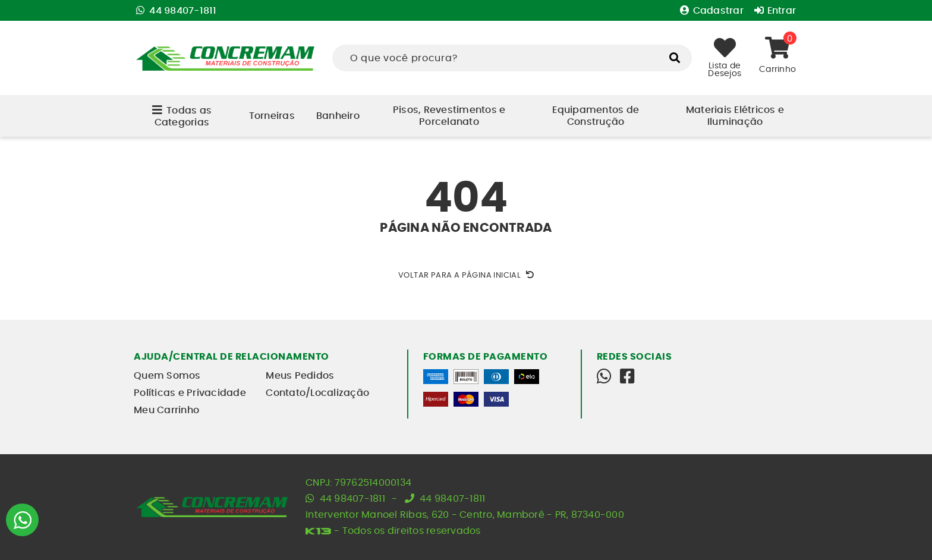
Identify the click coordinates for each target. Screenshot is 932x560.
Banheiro (338, 116)
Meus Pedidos (300, 376)
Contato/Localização (317, 393)
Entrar (775, 11)
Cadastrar (713, 11)
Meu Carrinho (166, 410)
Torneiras (272, 116)
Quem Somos (167, 376)
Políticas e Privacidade (190, 393)
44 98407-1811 (177, 11)
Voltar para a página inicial (466, 275)
